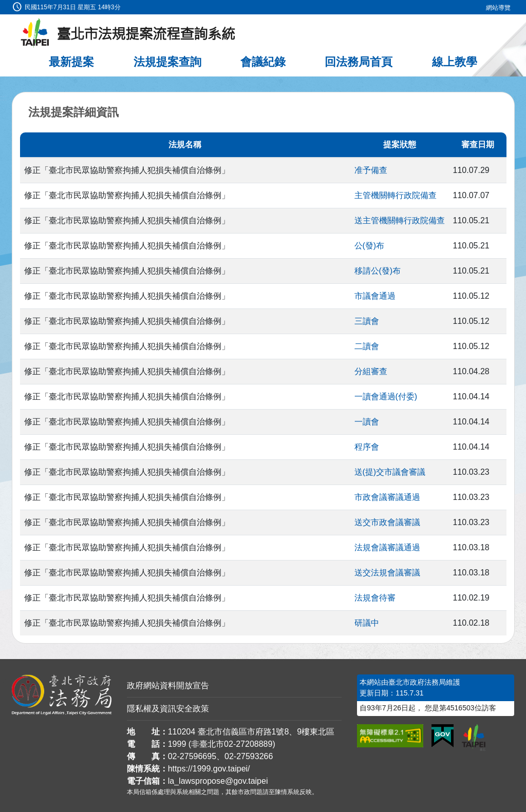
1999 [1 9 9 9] (177, 744)
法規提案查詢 (167, 62)
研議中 (367, 623)
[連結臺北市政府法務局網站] (62, 695)
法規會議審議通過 (387, 547)
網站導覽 (498, 8)
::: (3, 6)
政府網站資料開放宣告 (168, 685)
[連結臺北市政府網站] (474, 738)
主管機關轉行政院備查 (396, 195)
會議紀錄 (263, 62)
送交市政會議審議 (387, 522)
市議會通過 (375, 296)
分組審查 (371, 371)
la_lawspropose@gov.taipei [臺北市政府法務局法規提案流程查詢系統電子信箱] (218, 781)
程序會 (367, 447)
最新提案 (71, 62)
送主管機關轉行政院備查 (400, 220)
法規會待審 (375, 598)
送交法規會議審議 (387, 573)
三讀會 (367, 321)
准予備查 (371, 170)
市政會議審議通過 (387, 497)
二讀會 (367, 346)
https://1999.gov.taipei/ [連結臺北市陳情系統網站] (209, 769)
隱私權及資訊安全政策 (168, 709)
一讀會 (367, 422)
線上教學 (455, 62)
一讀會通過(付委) (386, 397)
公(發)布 (370, 246)
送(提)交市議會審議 (390, 472)
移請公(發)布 (378, 271)
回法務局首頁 (359, 62)
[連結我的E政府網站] (443, 736)
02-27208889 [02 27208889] (248, 744)
